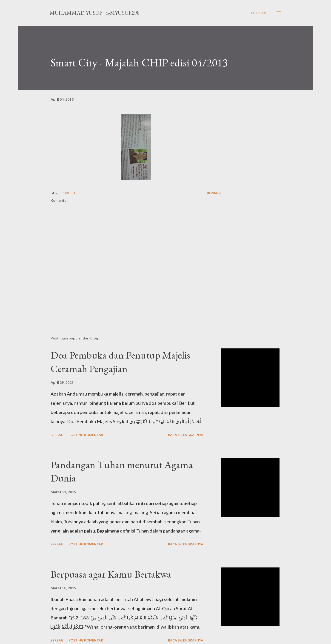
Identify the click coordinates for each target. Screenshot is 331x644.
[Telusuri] (258, 13)
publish (68, 193)
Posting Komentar (86, 435)
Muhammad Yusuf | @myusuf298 (95, 13)
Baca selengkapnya (186, 435)
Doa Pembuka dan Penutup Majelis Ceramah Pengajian (120, 362)
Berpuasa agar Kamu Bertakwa (111, 574)
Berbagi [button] (214, 193)
